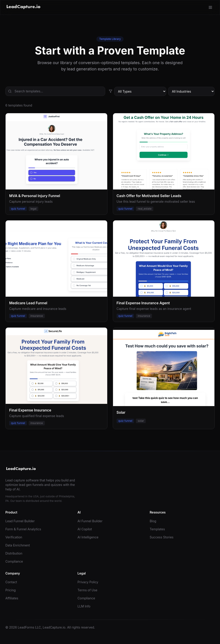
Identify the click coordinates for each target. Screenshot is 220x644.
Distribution (14, 553)
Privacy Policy (88, 582)
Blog (153, 521)
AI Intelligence (88, 537)
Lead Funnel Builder (20, 521)
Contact (11, 582)
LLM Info (84, 606)
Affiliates (12, 598)
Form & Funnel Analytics (23, 529)
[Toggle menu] (210, 7)
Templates (157, 529)
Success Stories (162, 537)
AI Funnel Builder (90, 521)
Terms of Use (87, 590)
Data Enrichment (18, 545)
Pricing (11, 590)
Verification (14, 537)
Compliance (14, 561)
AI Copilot (85, 529)
